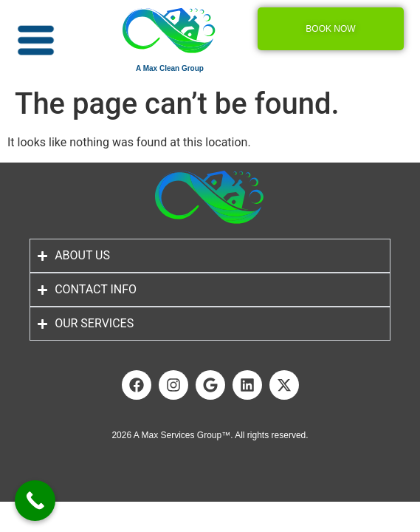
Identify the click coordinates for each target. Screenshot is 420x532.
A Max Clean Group (170, 68)
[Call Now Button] (35, 501)
